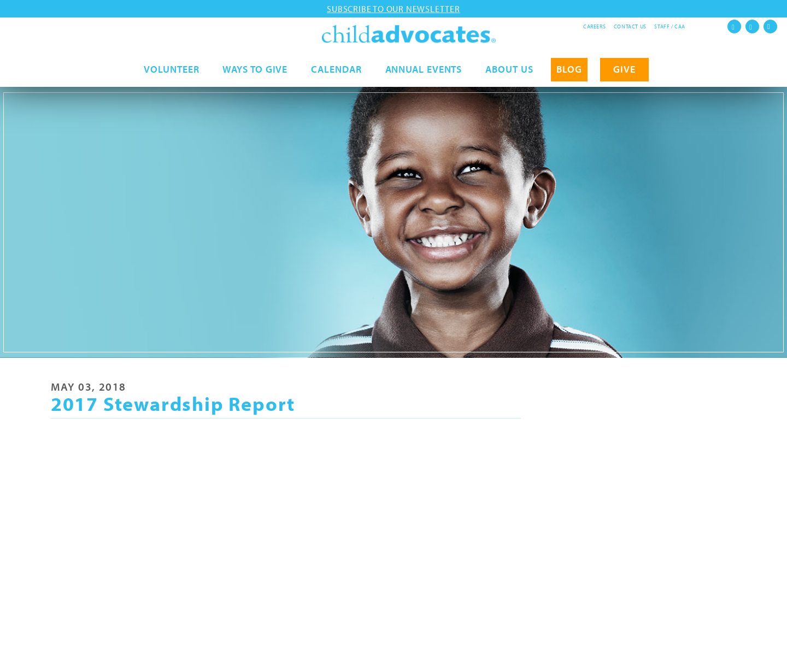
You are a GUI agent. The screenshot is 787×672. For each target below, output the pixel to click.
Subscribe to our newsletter (393, 9)
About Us (509, 75)
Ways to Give (255, 75)
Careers (594, 26)
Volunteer (171, 75)
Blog (569, 75)
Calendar (336, 75)
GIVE (624, 75)
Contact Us (630, 26)
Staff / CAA (670, 26)
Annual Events (424, 75)
